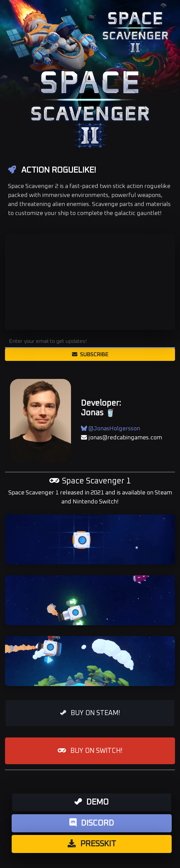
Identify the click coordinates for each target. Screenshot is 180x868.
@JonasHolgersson (110, 429)
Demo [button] (92, 802)
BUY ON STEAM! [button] (90, 713)
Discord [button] (92, 823)
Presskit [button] (92, 844)
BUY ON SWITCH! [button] (90, 751)
